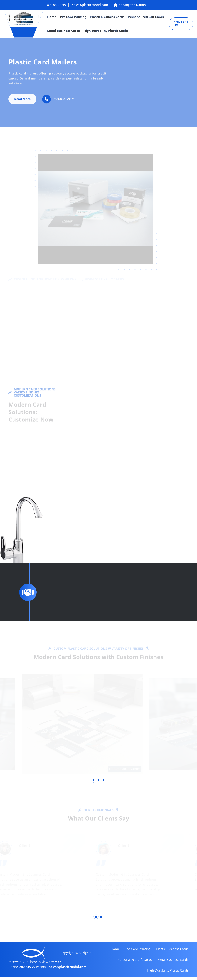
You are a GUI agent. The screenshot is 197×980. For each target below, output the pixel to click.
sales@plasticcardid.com (91, 5)
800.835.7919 (57, 5)
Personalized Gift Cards (146, 17)
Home (52, 17)
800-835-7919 (29, 969)
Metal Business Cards (63, 31)
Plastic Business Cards (107, 17)
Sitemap (55, 965)
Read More (22, 101)
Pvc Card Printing (73, 17)
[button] (93, 780)
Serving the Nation (132, 5)
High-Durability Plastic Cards (106, 31)
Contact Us (181, 24)
